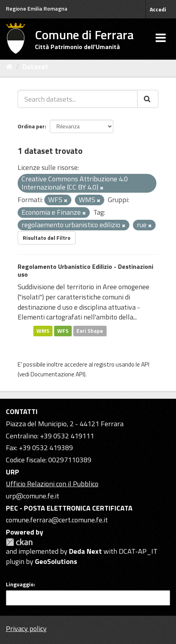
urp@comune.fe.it (33, 496)
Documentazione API (57, 374)
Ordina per (31, 126)
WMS (43, 331)
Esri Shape (90, 331)
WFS (63, 331)
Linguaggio (20, 584)
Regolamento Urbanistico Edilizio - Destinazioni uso (85, 271)
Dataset (35, 67)
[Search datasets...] (78, 99)
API (145, 364)
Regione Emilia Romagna (37, 8)
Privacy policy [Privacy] (26, 628)
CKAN (19, 542)
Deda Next (85, 551)
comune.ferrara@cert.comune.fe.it (57, 520)
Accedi (158, 9)
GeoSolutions (56, 561)
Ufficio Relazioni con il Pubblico (52, 484)
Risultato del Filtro (47, 238)
